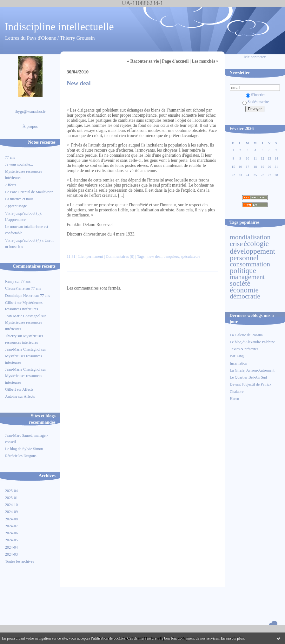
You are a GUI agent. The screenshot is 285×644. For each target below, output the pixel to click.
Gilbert (10, 303)
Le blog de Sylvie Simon (24, 449)
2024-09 (11, 512)
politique (243, 271)
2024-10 (11, 505)
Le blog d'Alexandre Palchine (252, 342)
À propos (30, 127)
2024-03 (11, 554)
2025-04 (11, 491)
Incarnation (239, 363)
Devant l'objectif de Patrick (251, 384)
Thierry (11, 336)
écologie (256, 243)
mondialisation (250, 237)
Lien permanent (91, 257)
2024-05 (11, 540)
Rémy (10, 281)
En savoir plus (232, 638)
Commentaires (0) (120, 257)
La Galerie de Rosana (246, 335)
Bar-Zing (237, 356)
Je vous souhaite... (19, 164)
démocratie (245, 296)
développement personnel (252, 254)
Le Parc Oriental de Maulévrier (29, 192)
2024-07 (11, 526)
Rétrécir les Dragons (21, 456)
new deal (155, 257)
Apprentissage (16, 206)
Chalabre (237, 392)
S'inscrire (256, 95)
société (240, 283)
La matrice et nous (19, 199)
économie (244, 290)
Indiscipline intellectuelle (59, 27)
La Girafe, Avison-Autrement (252, 370)
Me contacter (255, 57)
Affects (11, 185)
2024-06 (11, 533)
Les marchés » (205, 61)
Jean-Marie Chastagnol (23, 316)
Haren (234, 399)
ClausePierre (15, 288)
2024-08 (11, 519)
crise (236, 244)
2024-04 (11, 547)
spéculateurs (191, 257)
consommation (250, 264)
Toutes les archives (20, 561)
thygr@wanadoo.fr (30, 112)
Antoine (11, 396)
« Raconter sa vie (143, 61)
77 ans (10, 157)
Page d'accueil (175, 61)
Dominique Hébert (19, 296)
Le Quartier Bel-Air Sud (248, 377)
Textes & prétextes (244, 349)
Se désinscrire (256, 102)
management (247, 277)
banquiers (171, 257)
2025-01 (11, 498)
